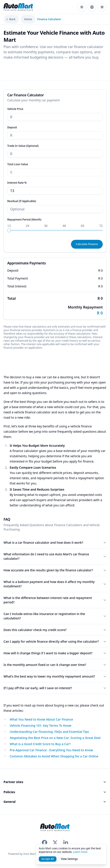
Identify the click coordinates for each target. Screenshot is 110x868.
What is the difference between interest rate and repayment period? (55, 600)
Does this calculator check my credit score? (55, 630)
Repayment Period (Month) (24, 220)
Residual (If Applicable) (22, 201)
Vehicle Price (15, 109)
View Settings (69, 859)
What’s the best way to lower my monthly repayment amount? (55, 676)
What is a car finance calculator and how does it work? (55, 542)
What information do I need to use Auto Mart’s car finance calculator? (55, 556)
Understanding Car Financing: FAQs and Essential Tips (49, 732)
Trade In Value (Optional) (23, 146)
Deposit (12, 127)
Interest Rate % (17, 183)
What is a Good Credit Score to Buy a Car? (40, 744)
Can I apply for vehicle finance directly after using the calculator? (55, 641)
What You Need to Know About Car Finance (41, 719)
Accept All (48, 859)
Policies (55, 792)
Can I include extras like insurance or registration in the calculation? (55, 616)
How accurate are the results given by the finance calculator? (55, 570)
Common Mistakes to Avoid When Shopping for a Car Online (54, 756)
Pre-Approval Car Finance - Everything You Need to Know (51, 750)
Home (28, 19)
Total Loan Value (18, 164)
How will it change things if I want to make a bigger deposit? (55, 653)
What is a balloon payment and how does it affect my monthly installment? (55, 584)
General (55, 802)
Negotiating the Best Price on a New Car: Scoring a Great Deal (55, 738)
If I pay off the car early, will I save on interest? (55, 688)
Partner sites (55, 782)
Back (10, 19)
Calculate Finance (87, 244)
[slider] (9, 230)
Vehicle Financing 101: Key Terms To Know (41, 725)
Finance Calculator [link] (49, 19)
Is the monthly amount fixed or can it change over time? (55, 665)
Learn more (80, 852)
